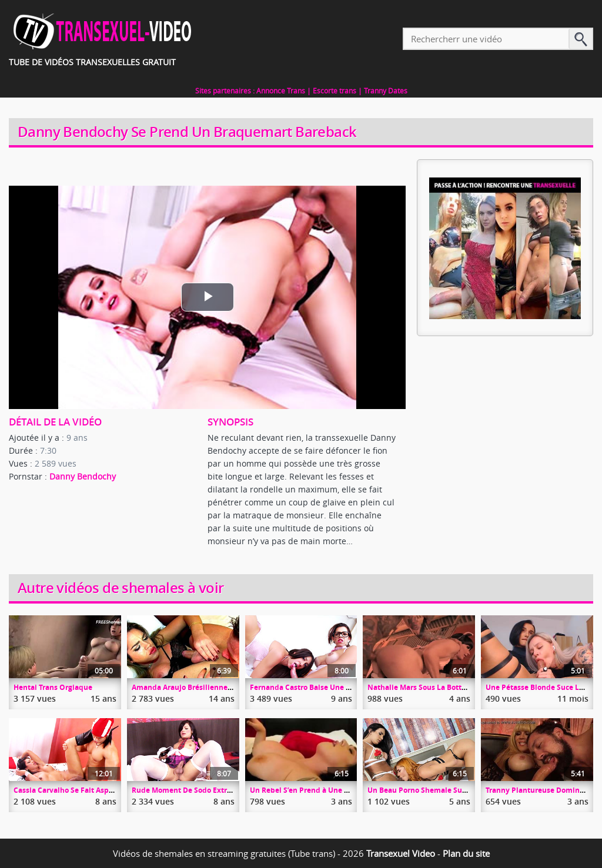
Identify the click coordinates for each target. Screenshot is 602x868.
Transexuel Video (401, 853)
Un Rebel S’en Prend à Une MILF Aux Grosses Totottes (342, 790)
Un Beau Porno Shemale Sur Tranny (429, 790)
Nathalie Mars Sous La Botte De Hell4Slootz (443, 687)
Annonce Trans (281, 91)
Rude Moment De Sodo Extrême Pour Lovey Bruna (219, 790)
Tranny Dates (386, 91)
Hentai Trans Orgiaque (53, 687)
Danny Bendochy (83, 476)
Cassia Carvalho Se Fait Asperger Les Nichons (92, 790)
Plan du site (466, 853)
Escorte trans (335, 91)
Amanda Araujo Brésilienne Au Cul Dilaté (203, 687)
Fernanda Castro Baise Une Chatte (310, 687)
